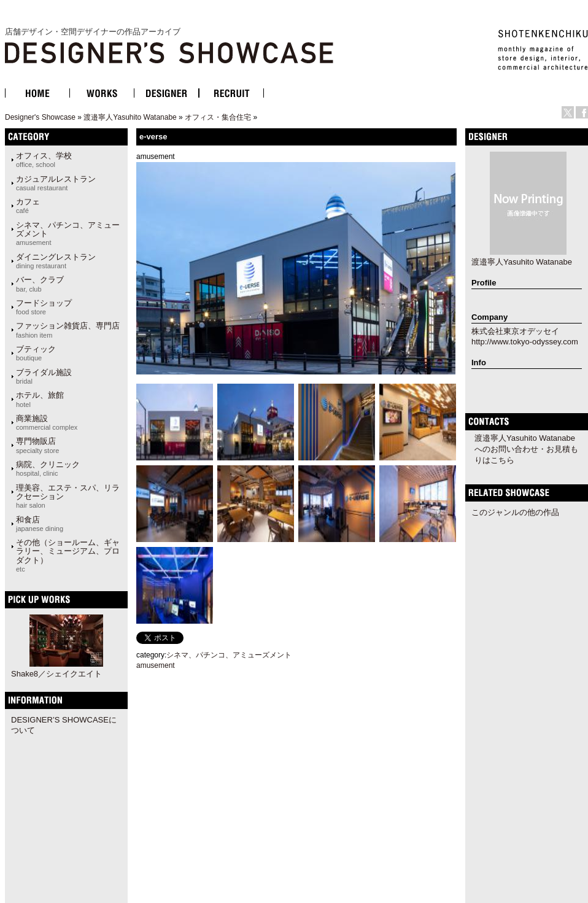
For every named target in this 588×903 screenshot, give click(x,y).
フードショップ (44, 307)
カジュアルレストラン (56, 183)
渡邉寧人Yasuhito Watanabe (130, 117)
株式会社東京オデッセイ (515, 331)
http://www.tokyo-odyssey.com (525, 342)
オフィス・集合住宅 (218, 117)
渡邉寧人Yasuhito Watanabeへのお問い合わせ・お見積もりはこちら (526, 449)
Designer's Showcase (40, 117)
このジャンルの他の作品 (515, 512)
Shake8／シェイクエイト (56, 674)
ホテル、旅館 (40, 399)
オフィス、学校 (44, 160)
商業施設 (47, 422)
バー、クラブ (40, 284)
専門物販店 (37, 445)
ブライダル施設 (44, 376)
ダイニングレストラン (56, 261)
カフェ (28, 206)
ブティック (36, 353)
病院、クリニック (48, 468)
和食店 (40, 524)
